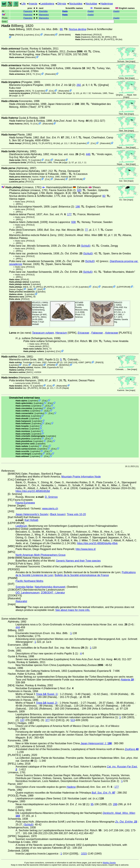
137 (22, 720)
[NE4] (97, 39)
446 (88, 154)
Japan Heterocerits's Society (32, 514)
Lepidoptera (47, 4)
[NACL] (30, 372)
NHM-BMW (65, 35)
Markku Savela (109, 863)
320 (79, 190)
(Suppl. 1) (66, 93)
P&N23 (19, 35)
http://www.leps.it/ (86, 549)
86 (61, 29)
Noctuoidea (76, 4)
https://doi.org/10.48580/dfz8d (33, 491)
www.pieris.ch (50, 509)
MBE (30, 289)
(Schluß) (85, 246)
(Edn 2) (62, 190)
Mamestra (44, 15)
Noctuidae (91, 4)
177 (69, 214)
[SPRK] (29, 297)
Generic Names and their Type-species (78, 561)
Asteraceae (112, 333)
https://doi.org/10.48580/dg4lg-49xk (97, 543)
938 (73, 222)
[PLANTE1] (109, 39)
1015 (84, 854)
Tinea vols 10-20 (76, 514)
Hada (65, 11)
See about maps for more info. (73, 610)
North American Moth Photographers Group (41, 555)
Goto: (58, 22)
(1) (52, 359)
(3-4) (67, 154)
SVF (40, 289)
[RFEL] (108, 37)
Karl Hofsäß (38, 323)
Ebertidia (43, 11)
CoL (37, 35)
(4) (73, 121)
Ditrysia (62, 4)
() (91, 11)
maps (132, 61)
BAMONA (64, 365)
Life (24, 4)
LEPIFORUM (76, 179)
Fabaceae (97, 333)
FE (115, 37)
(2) (55, 362)
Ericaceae (83, 333)
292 (79, 85)
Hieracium (61, 333)
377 (48, 720)
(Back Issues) (58, 514)
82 (104, 196)
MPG (88, 362)
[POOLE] (98, 35)
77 (86, 230)
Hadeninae (107, 4)
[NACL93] (96, 37)
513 (73, 720)
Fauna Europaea (25, 503)
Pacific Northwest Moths (29, 581)
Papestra (28, 11)
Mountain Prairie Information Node (81, 477)
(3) (64, 230)
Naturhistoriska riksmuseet (50, 587)
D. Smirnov (80, 316)
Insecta (33, 4)
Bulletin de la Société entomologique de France (82, 575)
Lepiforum (21, 526)
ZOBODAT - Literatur (53, 593)
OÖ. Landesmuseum (28, 593)
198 (78, 207)
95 (92, 804)
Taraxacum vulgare (43, 333)
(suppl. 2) (62, 162)
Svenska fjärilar (24, 587)
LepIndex (29, 35)
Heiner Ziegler (16, 289)
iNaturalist (49, 35)
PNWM (51, 365)
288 (115, 804)
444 (18, 627)
